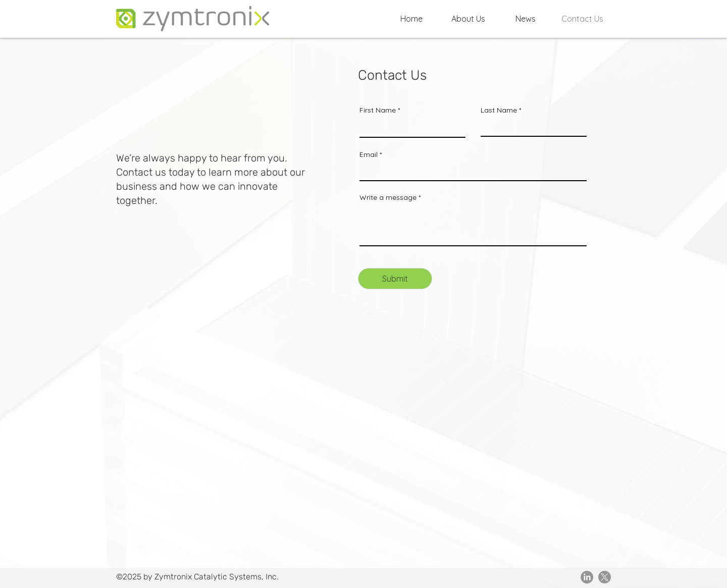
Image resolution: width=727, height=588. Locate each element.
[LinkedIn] (587, 577)
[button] (468, 19)
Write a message (388, 197)
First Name (378, 110)
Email (369, 154)
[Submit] (395, 279)
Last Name (499, 110)
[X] (605, 577)
